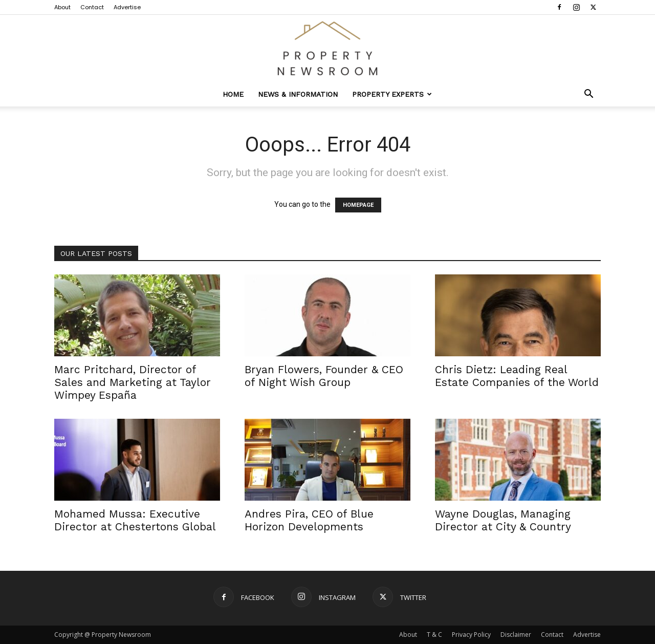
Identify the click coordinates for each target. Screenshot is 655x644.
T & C (434, 635)
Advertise (127, 7)
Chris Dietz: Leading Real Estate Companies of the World (517, 376)
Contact (92, 7)
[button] (588, 95)
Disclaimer (516, 635)
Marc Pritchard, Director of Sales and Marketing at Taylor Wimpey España (133, 382)
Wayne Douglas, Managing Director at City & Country (503, 520)
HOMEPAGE (358, 205)
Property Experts (392, 94)
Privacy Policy (471, 635)
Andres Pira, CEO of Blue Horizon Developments (309, 520)
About (62, 7)
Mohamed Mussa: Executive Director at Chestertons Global (135, 520)
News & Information (298, 94)
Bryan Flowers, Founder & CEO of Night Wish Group (324, 376)
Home (233, 94)
